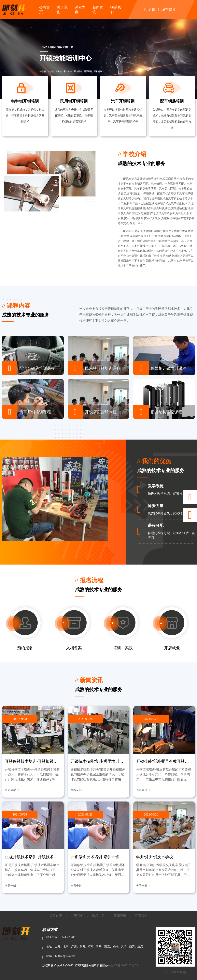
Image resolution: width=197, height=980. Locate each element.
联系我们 (141, 916)
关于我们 (77, 916)
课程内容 (98, 916)
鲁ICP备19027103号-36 (124, 965)
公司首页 (56, 916)
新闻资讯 (120, 916)
